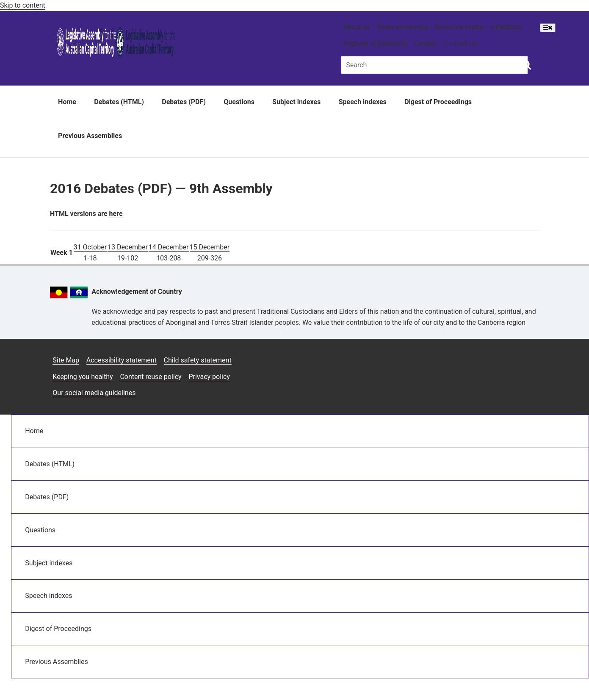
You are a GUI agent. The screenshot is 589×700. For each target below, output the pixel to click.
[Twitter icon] (510, 357)
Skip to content (23, 5)
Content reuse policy (151, 377)
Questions (239, 102)
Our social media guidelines (94, 393)
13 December (128, 247)
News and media (402, 27)
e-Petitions (507, 27)
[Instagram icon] (469, 357)
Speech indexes (363, 102)
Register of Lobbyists (375, 43)
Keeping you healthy (83, 377)
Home (67, 102)
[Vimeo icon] (530, 357)
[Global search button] (526, 64)
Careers (425, 43)
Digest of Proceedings (438, 102)
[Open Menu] (548, 28)
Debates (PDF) (184, 102)
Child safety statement (198, 360)
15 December (210, 247)
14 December (169, 247)
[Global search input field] (434, 65)
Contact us (460, 43)
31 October (90, 247)
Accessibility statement (122, 360)
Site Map (66, 360)
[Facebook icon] (490, 357)
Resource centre (459, 27)
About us (357, 27)
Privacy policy (209, 377)
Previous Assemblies (90, 136)
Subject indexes (296, 102)
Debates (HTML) (119, 102)
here (116, 214)
